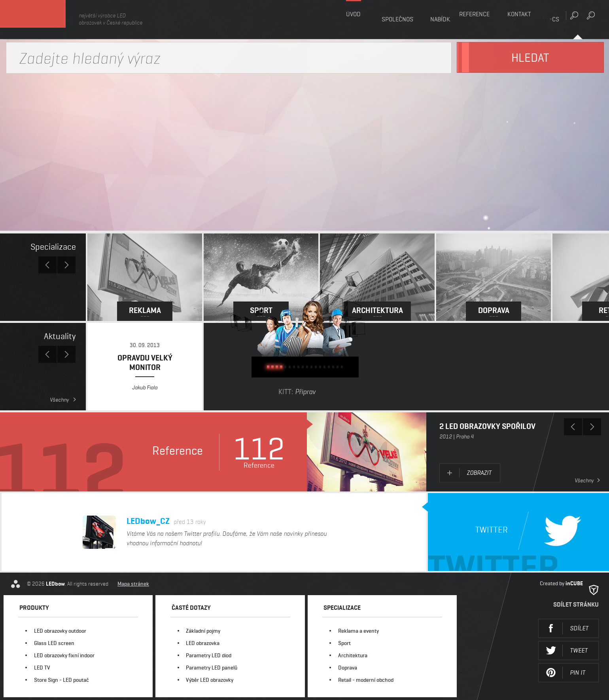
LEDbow (43, 20)
